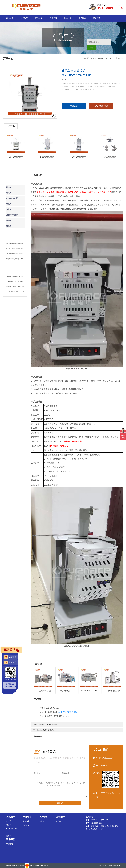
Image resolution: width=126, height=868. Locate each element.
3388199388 (106, 765)
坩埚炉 (9, 220)
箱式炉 (9, 187)
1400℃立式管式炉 (47, 157)
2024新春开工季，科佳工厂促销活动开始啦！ (16, 281)
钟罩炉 (9, 226)
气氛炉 (9, 204)
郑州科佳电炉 (114, 865)
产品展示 (39, 18)
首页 (93, 58)
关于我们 (24, 18)
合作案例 (59, 821)
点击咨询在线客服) (67, 712)
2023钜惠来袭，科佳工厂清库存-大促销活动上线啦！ (16, 291)
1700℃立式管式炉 (79, 157)
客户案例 (82, 18)
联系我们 (97, 18)
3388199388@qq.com (110, 793)
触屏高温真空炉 (66, 691)
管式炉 (109, 58)
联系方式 (9, 844)
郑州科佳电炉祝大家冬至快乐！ (16, 286)
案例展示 (61, 817)
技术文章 (68, 18)
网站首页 (10, 18)
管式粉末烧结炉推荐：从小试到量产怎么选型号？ (16, 259)
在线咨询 (74, 106)
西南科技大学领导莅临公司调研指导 (16, 276)
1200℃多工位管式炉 (47, 730)
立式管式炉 (118, 58)
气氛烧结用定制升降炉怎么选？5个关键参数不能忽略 (16, 244)
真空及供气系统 (12, 215)
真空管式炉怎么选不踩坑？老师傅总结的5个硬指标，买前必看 (16, 249)
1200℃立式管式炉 (16, 157)
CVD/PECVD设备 (13, 829)
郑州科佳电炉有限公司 (16, 865)
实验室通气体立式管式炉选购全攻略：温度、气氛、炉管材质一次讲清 (16, 254)
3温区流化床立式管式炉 (48, 725)
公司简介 (43, 821)
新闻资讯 (53, 18)
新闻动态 (26, 821)
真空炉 (9, 209)
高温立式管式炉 (110, 157)
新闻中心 (27, 817)
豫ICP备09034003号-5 (39, 865)
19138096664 (107, 758)
